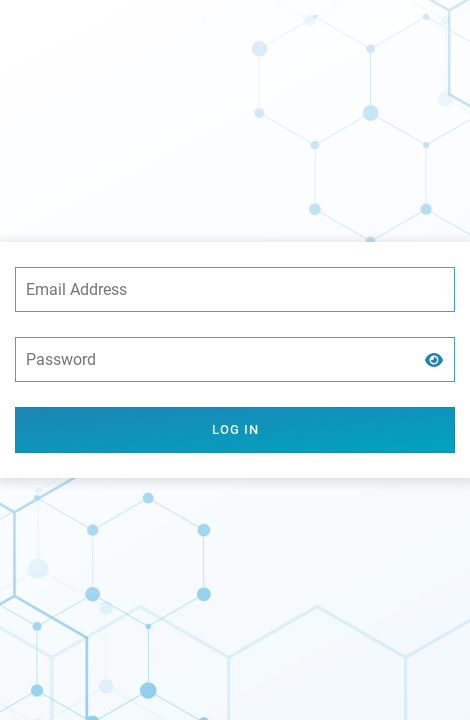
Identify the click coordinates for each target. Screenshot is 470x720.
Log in (235, 429)
